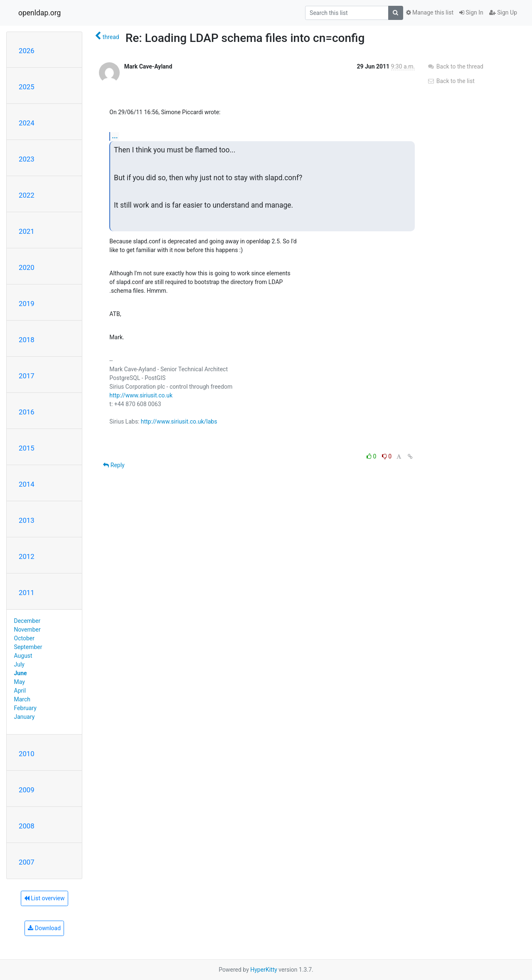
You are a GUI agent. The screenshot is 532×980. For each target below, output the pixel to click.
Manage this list (430, 12)
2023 (27, 159)
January (25, 717)
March (22, 699)
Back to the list (451, 81)
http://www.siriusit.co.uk (141, 395)
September (28, 647)
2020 (27, 267)
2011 (27, 593)
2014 (27, 484)
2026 (27, 51)
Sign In (471, 12)
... (115, 136)
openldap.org (39, 13)
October (24, 638)
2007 (27, 862)
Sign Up (503, 12)
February (25, 708)
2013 (27, 520)
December (27, 621)
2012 (27, 556)
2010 (27, 754)
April (20, 691)
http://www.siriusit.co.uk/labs (179, 421)
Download (44, 928)
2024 (27, 123)
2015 (27, 448)
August (23, 656)
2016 (27, 412)
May (20, 682)
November (27, 630)
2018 (27, 340)
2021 (27, 231)
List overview (44, 898)
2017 (27, 376)
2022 (27, 195)
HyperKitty (264, 970)
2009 (27, 790)
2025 (27, 87)
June (21, 673)
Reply (114, 465)
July (19, 664)
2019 (27, 304)
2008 (27, 826)
